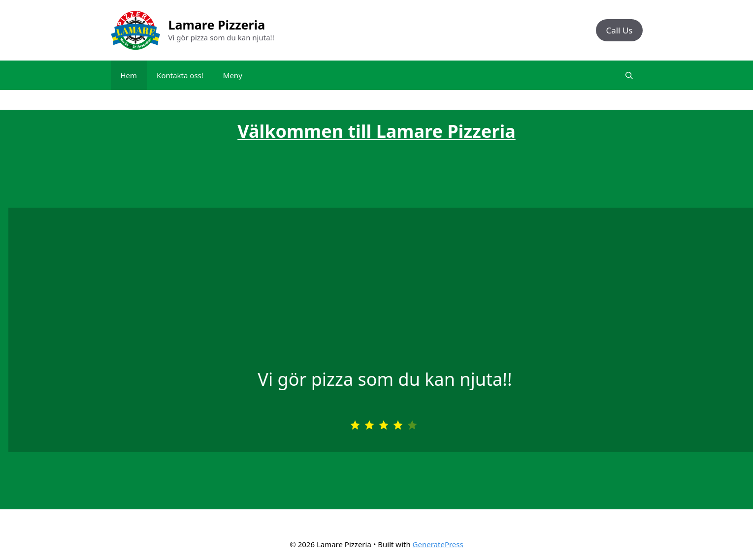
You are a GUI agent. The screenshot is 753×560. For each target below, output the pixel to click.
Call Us (619, 30)
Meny (233, 75)
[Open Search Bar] (629, 75)
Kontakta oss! (180, 75)
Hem (129, 75)
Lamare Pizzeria (217, 25)
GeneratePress (438, 544)
